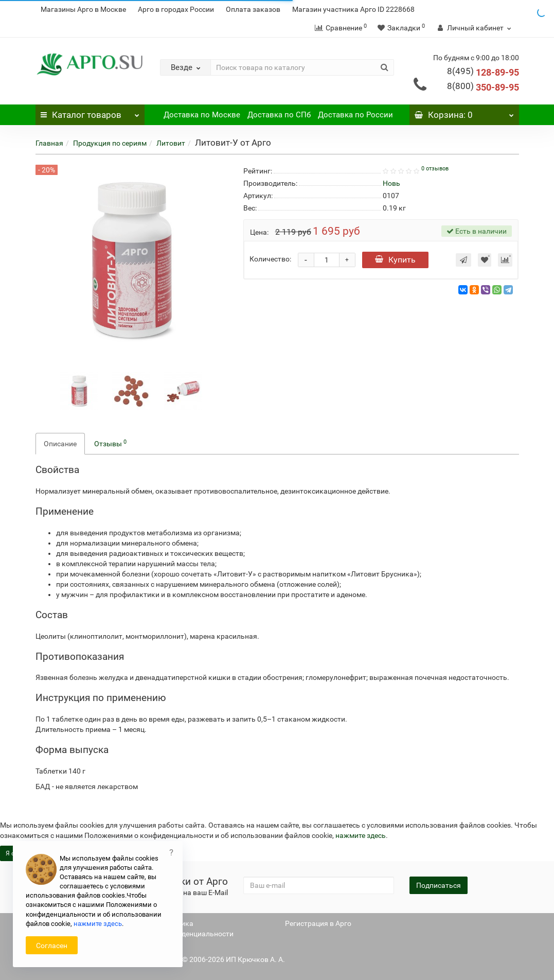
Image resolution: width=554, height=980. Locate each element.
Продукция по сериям (110, 143)
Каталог (90, 112)
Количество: (270, 259)
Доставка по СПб (279, 115)
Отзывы (110, 443)
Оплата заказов (253, 9)
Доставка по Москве (202, 115)
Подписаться (439, 885)
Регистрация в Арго (318, 923)
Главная (49, 143)
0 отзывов (435, 169)
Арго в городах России (176, 9)
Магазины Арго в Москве (83, 9)
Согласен (52, 946)
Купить (395, 260)
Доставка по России (355, 115)
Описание (60, 444)
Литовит (171, 143)
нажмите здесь (361, 835)
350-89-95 (483, 87)
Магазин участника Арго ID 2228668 (353, 9)
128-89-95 (483, 72)
